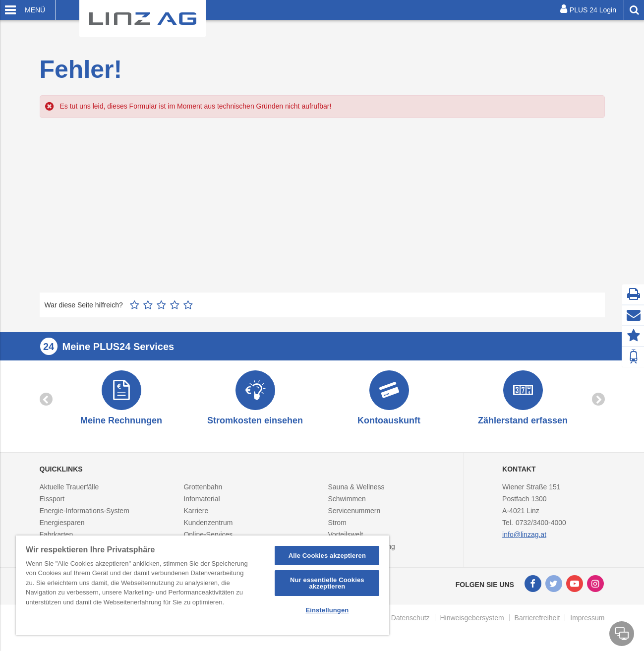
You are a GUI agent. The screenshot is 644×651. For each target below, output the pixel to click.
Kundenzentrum (208, 523)
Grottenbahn (203, 487)
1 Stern (135, 305)
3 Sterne (161, 305)
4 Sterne (175, 305)
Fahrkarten (57, 534)
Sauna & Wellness (356, 487)
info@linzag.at (524, 534)
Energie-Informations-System (85, 511)
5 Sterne (188, 305)
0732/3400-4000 (541, 523)
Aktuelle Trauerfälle (69, 487)
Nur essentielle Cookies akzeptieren (327, 583)
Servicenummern (354, 511)
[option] (121, 399)
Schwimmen (347, 499)
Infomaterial (202, 499)
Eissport (52, 499)
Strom (337, 523)
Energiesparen (62, 523)
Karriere (196, 511)
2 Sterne (148, 305)
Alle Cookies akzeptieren (327, 556)
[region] (203, 585)
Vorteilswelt (345, 534)
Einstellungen (327, 610)
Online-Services (208, 534)
